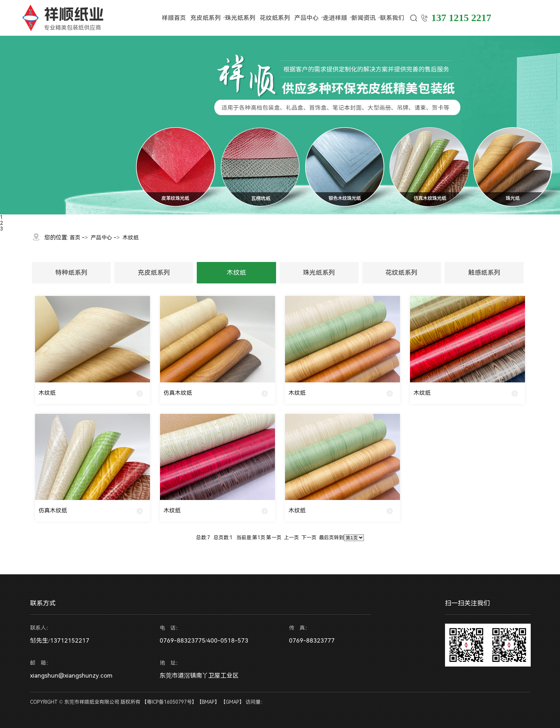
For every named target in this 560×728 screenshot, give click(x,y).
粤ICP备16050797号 (169, 702)
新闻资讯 (364, 18)
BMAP (208, 702)
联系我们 (392, 18)
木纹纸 (131, 238)
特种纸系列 (71, 273)
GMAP (232, 702)
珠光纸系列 (240, 18)
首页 (75, 238)
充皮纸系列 (206, 18)
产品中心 (306, 18)
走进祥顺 (335, 18)
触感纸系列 (484, 273)
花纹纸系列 (275, 18)
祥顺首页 (174, 18)
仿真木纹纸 (178, 393)
